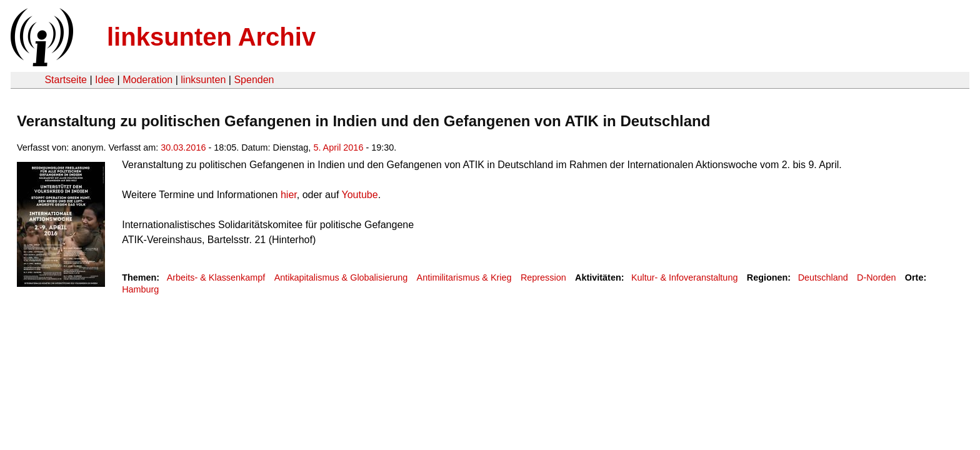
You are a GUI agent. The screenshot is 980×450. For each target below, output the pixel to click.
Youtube (360, 195)
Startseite (66, 80)
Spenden (254, 80)
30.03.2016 (183, 147)
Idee (105, 80)
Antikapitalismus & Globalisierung (341, 277)
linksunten (203, 80)
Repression (543, 277)
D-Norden (876, 277)
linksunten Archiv (211, 37)
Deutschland (823, 277)
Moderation (147, 80)
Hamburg (140, 289)
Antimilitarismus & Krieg (464, 277)
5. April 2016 (338, 147)
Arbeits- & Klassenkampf (216, 277)
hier (289, 195)
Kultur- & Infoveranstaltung (684, 277)
